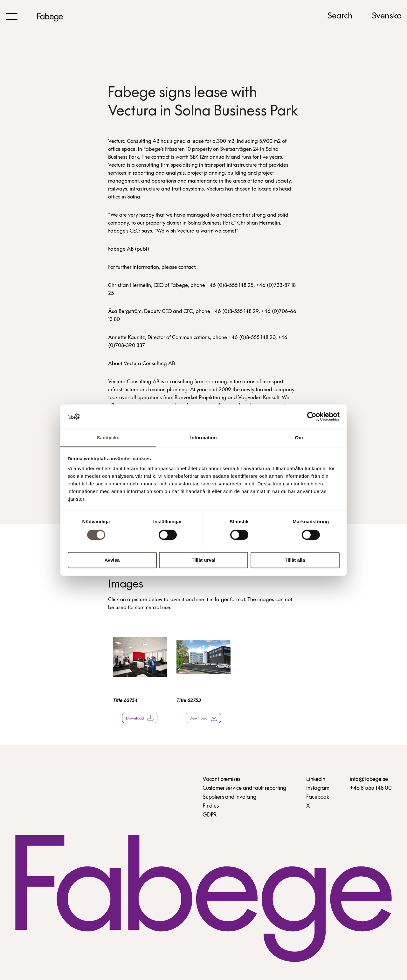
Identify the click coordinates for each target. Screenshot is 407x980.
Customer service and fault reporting (244, 788)
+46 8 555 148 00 (371, 788)
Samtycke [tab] (108, 438)
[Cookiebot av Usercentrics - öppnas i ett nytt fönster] (312, 416)
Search (340, 16)
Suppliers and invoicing (229, 797)
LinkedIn (316, 779)
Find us (211, 806)
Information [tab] (203, 438)
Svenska (387, 16)
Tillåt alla (295, 560)
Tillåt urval (204, 560)
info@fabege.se (369, 779)
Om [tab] (299, 438)
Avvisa (112, 560)
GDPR (210, 815)
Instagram (318, 788)
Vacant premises (221, 779)
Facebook (318, 797)
